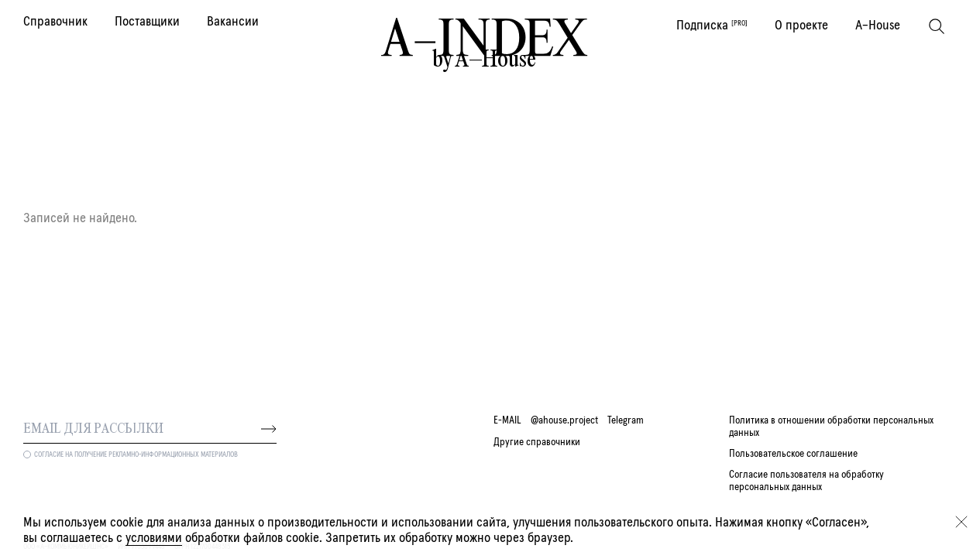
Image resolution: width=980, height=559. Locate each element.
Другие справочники (537, 442)
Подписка (712, 26)
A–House (878, 26)
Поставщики (147, 22)
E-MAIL (507, 420)
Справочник (55, 22)
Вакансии (233, 22)
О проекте (801, 26)
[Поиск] (937, 26)
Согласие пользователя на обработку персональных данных (806, 480)
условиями (154, 538)
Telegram (626, 420)
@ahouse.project (564, 420)
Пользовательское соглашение (793, 454)
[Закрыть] (961, 522)
